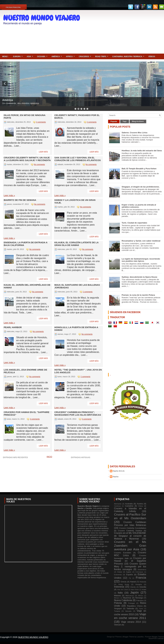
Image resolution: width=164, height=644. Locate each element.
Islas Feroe (135, 590)
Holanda (143, 582)
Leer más (43, 152)
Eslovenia (118, 575)
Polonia (118, 603)
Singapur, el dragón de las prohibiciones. (141, 187)
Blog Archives (138, 121)
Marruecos (130, 596)
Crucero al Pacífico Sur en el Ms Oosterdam (130, 516)
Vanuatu (128, 611)
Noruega (139, 598)
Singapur (118, 608)
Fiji (130, 578)
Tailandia (130, 608)
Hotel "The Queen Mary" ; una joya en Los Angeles (78, 371)
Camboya (117, 506)
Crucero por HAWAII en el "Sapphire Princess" (27, 413)
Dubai (120, 572)
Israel (144, 589)
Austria (140, 504)
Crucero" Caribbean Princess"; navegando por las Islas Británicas (78, 413)
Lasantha (140, 637)
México (141, 596)
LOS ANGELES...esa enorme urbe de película (25, 371)
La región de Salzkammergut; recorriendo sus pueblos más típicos (141, 260)
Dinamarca (142, 569)
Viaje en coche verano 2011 (130, 616)
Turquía (117, 611)
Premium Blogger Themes (154, 637)
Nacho (116, 477)
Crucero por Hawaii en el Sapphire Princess (130, 561)
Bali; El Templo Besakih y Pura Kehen (139, 169)
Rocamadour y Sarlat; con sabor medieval (141, 241)
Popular (114, 121)
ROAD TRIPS (103, 56)
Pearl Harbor (13, 327)
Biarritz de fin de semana (20, 200)
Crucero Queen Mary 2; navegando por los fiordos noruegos (130, 566)
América (58, 56)
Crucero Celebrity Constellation (133, 528)
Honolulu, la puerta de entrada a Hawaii (76, 329)
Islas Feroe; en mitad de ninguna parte (25, 116)
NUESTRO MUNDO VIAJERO (41, 18)
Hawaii (133, 582)
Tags (125, 121)
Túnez (141, 609)
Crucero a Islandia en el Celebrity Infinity (130, 510)
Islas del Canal (122, 590)
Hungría (139, 584)
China (141, 506)
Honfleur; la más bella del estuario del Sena (142, 151)
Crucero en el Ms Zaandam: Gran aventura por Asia (130, 546)
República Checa (135, 606)
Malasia (117, 596)
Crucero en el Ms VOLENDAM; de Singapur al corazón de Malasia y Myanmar (130, 536)
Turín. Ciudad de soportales (134, 223)
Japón (134, 592)
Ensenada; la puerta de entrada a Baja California (26, 244)
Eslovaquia (139, 572)
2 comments (41, 122)
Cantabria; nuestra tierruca (129, 56)
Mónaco (117, 598)
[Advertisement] (146, 29)
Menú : (5, 57)
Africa (71, 56)
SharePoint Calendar (156, 638)
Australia (129, 504)
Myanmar (127, 598)
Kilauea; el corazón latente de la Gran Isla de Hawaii (76, 244)
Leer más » (9, 195)
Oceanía (43, 56)
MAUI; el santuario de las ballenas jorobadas (77, 286)
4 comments (35, 419)
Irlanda (133, 587)
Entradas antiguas (81, 457)
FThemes (118, 637)
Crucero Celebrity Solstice (130, 531)
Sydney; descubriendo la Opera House (139, 277)
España (129, 575)
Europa (19, 56)
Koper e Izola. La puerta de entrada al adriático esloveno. (139, 206)
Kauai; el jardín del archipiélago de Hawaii (27, 286)
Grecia (123, 582)
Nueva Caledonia (123, 600)
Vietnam (118, 625)
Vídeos (152, 57)
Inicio (49, 457)
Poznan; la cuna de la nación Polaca (138, 295)
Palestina (140, 600)
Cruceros (86, 56)
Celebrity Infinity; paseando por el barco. (77, 116)
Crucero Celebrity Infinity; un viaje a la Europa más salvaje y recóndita (27, 159)
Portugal (131, 603)
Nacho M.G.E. (119, 471)
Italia (120, 593)
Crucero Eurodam (123, 553)
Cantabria (129, 506)
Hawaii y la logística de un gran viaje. (75, 201)
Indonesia (119, 587)
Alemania (118, 504)
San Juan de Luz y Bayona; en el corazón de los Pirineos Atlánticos (78, 159)
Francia (141, 578)
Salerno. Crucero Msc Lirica (134, 133)
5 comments (87, 419)
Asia (31, 56)
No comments (39, 164)
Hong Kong (124, 584)
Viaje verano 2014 (131, 622)
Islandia (143, 587)
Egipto (129, 572)
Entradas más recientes (15, 457)
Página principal (13, 7)
